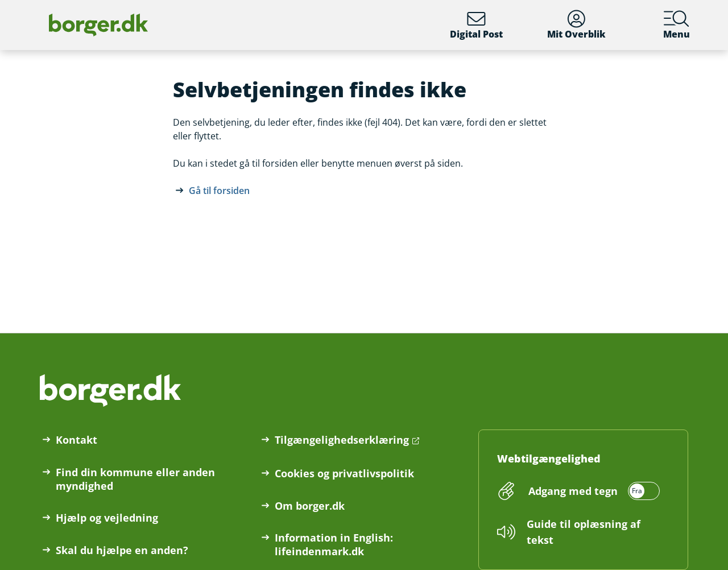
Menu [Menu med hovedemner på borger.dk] (677, 25)
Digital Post (476, 25)
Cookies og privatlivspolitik (344, 473)
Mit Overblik (576, 25)
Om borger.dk (310, 506)
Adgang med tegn (573, 491)
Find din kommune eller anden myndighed (135, 479)
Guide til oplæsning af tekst (584, 532)
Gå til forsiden (219, 191)
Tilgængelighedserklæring (342, 440)
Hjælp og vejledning (107, 518)
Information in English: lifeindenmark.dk (334, 544)
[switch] (592, 491)
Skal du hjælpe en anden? (122, 550)
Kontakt (76, 440)
